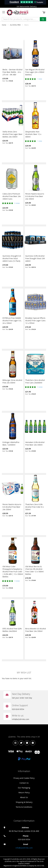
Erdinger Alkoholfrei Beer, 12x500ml (11, 444)
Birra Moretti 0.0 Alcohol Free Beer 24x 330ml (36, 630)
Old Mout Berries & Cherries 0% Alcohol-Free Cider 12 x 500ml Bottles (34, 570)
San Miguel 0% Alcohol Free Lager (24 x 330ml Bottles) (35, 72)
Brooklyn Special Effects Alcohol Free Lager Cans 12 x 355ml (35, 321)
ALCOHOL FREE (15, 25)
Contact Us (24, 783)
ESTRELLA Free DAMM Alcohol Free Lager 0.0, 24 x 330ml (12, 321)
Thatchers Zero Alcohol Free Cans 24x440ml (35, 381)
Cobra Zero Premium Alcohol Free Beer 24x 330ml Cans (12, 196)
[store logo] (18, 12)
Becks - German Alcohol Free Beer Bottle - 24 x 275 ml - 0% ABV (12, 72)
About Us (24, 797)
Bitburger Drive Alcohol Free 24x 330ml (12, 381)
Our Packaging (24, 788)
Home (4, 25)
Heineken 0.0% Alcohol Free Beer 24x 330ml (35, 444)
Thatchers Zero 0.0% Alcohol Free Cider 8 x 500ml (34, 507)
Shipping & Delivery (24, 802)
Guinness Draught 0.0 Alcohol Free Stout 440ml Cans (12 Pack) (12, 258)
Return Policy (24, 793)
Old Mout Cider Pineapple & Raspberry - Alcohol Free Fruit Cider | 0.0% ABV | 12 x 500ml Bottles (13, 572)
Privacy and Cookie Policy (24, 778)
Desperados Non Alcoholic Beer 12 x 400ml (33, 134)
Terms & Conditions (24, 807)
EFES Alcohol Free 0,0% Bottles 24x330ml (12, 630)
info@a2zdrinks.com (24, 848)
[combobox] (24, 19)
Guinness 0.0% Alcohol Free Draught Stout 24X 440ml (35, 258)
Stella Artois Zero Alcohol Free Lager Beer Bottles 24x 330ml (12, 134)
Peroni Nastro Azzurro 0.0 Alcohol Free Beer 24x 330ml (35, 196)
